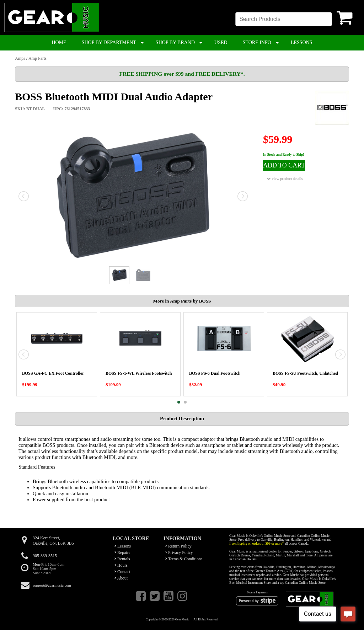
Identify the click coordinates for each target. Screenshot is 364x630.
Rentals (122, 559)
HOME (59, 42)
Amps (20, 58)
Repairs (122, 552)
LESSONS (302, 42)
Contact (122, 572)
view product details (285, 179)
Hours (121, 565)
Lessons (123, 546)
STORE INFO (257, 42)
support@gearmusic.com (52, 585)
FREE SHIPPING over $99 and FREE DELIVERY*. (182, 74)
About (121, 578)
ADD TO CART (284, 165)
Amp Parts (38, 58)
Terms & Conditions (184, 559)
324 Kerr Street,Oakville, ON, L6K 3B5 (53, 541)
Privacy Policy (179, 552)
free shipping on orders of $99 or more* (256, 543)
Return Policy (178, 546)
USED (221, 42)
